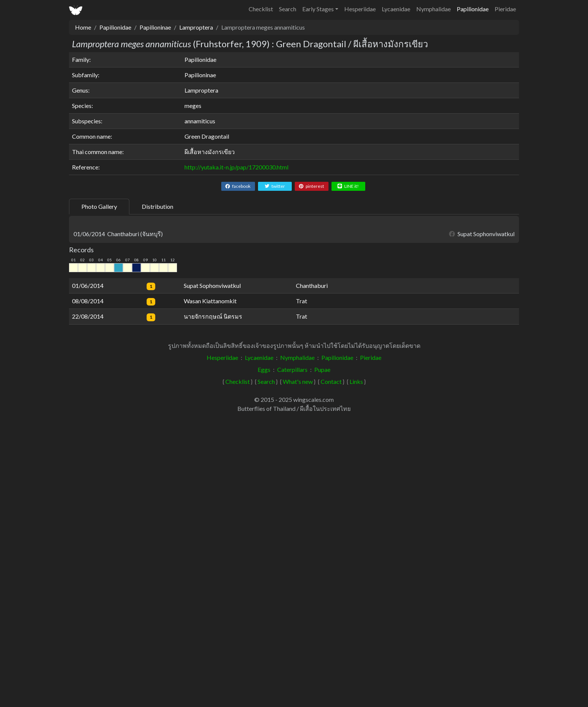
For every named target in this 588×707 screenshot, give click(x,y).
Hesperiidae (360, 9)
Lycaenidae (396, 9)
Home (83, 27)
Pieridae (505, 9)
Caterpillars (292, 660)
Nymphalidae (433, 9)
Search (288, 9)
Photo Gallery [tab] (99, 206)
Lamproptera (196, 27)
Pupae (322, 660)
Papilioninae (155, 27)
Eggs (264, 660)
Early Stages (318, 9)
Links (356, 672)
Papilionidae (473, 9)
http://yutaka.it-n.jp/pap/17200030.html (236, 167)
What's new (298, 672)
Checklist (261, 9)
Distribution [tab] (157, 206)
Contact (331, 672)
